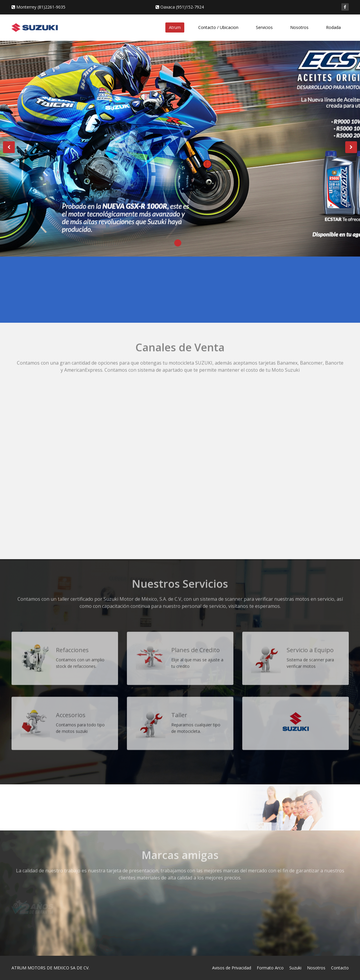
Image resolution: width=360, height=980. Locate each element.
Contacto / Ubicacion (218, 27)
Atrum (175, 27)
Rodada (333, 27)
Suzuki (295, 968)
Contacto (340, 968)
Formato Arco (270, 968)
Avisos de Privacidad (232, 968)
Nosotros (299, 27)
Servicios (264, 27)
